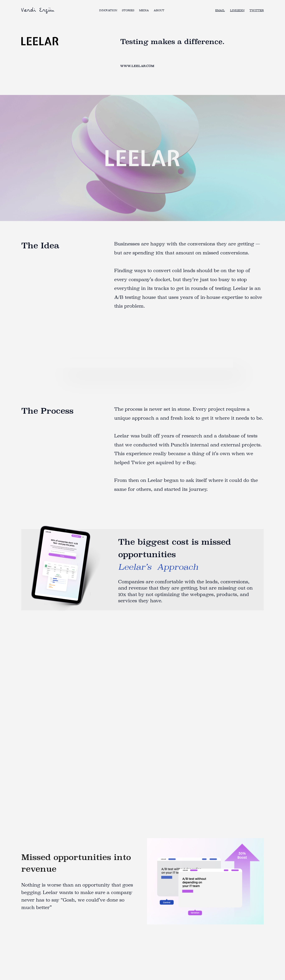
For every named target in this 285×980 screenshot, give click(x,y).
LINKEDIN (237, 10)
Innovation (108, 10)
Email (220, 10)
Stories (128, 10)
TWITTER (257, 10)
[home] (38, 10)
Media (144, 10)
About (159, 10)
